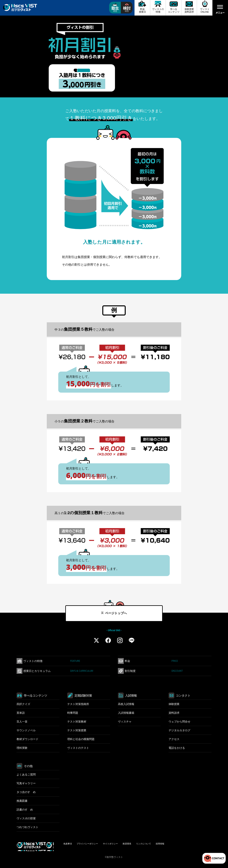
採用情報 (160, 844)
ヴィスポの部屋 (26, 818)
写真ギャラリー (26, 783)
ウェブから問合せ (179, 722)
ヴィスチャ (125, 722)
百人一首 (22, 722)
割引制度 (154, 671)
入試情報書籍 (126, 713)
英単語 (21, 713)
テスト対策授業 (77, 730)
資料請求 (174, 713)
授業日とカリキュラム (58, 671)
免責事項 (68, 844)
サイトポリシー (110, 844)
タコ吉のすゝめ (26, 792)
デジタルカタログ (179, 730)
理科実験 (22, 748)
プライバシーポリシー (87, 844)
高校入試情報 (126, 704)
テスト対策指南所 (78, 704)
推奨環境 (127, 844)
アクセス (174, 739)
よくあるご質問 (26, 775)
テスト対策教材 (77, 722)
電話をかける (177, 748)
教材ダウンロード (27, 739)
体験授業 (174, 704)
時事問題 (73, 713)
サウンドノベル (26, 730)
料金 (151, 661)
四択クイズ (23, 704)
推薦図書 (22, 801)
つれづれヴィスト (27, 827)
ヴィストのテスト (78, 748)
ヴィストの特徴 (52, 661)
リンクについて (144, 844)
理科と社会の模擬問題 (81, 739)
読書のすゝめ (25, 810)
